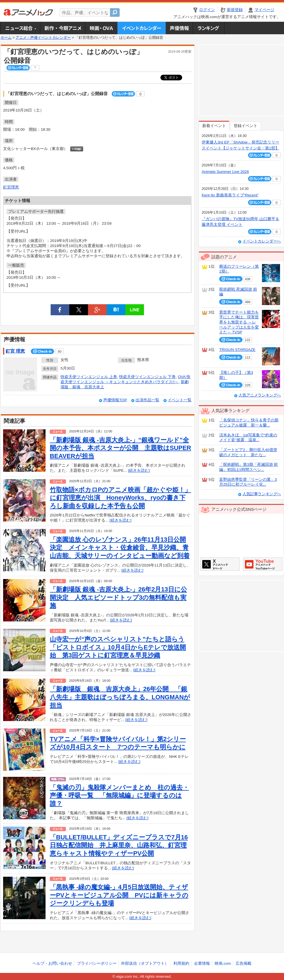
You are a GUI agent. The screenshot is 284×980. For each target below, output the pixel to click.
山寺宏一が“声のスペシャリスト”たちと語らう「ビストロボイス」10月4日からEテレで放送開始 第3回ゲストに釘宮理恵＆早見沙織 (118, 647)
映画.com (223, 963)
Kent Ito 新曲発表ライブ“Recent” (230, 195)
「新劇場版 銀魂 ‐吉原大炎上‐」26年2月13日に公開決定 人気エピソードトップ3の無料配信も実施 (118, 597)
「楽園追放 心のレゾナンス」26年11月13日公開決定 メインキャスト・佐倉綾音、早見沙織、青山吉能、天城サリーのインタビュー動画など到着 (120, 548)
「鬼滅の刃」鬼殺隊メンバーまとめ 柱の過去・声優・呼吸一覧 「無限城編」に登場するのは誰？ (119, 795)
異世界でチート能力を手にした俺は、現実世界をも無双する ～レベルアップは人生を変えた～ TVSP (239, 322)
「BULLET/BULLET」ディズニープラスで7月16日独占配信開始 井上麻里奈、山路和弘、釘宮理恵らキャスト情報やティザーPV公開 (119, 845)
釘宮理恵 (11, 187)
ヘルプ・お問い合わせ (52, 963)
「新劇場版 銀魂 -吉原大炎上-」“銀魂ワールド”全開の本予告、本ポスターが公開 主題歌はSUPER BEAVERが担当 (121, 448)
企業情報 (202, 963)
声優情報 (179, 28)
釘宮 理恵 (15, 351)
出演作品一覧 (147, 400)
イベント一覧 (180, 400)
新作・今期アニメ (63, 28)
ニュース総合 (20, 28)
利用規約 (181, 963)
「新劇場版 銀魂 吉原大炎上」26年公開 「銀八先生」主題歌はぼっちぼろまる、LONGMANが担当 (120, 697)
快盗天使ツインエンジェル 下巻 (147, 377)
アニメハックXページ (220, 564)
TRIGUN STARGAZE (237, 350)
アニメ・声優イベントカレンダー (142, 28)
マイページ (264, 10)
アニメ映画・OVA (101, 28)
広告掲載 (244, 963)
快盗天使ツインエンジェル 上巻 (89, 377)
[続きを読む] (139, 470)
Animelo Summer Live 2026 (225, 172)
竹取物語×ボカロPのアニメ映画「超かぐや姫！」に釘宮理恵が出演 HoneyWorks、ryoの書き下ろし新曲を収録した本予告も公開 (120, 498)
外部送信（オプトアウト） (145, 963)
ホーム (6, 38)
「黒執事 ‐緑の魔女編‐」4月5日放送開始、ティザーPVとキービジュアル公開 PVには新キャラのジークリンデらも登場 (119, 895)
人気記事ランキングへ (262, 494)
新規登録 (235, 10)
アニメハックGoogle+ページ (263, 564)
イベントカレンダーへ (262, 241)
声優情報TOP (115, 400)
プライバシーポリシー (97, 963)
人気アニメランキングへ (260, 395)
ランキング (209, 28)
